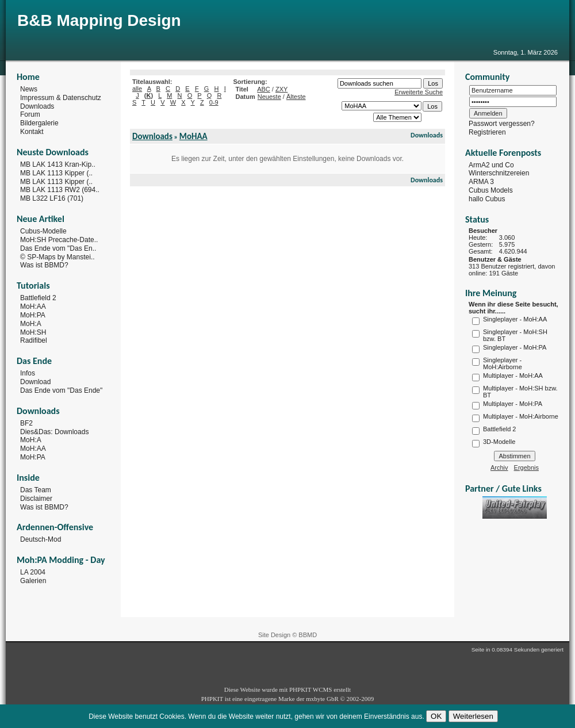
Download (35, 382)
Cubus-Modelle (43, 231)
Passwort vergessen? (502, 124)
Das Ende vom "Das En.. (58, 248)
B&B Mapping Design (99, 20)
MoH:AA (33, 306)
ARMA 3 (481, 182)
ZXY (281, 89)
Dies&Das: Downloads (54, 431)
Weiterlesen (473, 716)
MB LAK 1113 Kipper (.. (56, 173)
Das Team (36, 490)
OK (436, 716)
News (29, 89)
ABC (264, 89)
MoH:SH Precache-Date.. (59, 240)
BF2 (26, 423)
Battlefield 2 (38, 298)
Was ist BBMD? (44, 265)
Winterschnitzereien (499, 173)
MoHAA (193, 136)
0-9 (214, 102)
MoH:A (31, 324)
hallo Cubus (487, 199)
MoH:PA (33, 315)
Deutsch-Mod (41, 539)
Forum (30, 114)
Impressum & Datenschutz (61, 98)
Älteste (296, 97)
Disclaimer (36, 499)
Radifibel (34, 340)
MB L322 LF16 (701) (52, 198)
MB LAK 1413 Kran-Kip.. (58, 164)
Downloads (37, 106)
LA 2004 (33, 572)
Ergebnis (526, 468)
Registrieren (487, 132)
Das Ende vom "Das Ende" (61, 390)
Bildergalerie (39, 123)
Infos (28, 373)
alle (137, 89)
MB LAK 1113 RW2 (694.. (60, 190)
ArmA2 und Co (491, 164)
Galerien (33, 581)
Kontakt (32, 132)
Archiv (499, 468)
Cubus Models (491, 190)
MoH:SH (33, 332)
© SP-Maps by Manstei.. (57, 256)
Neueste (269, 97)
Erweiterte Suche (419, 92)
